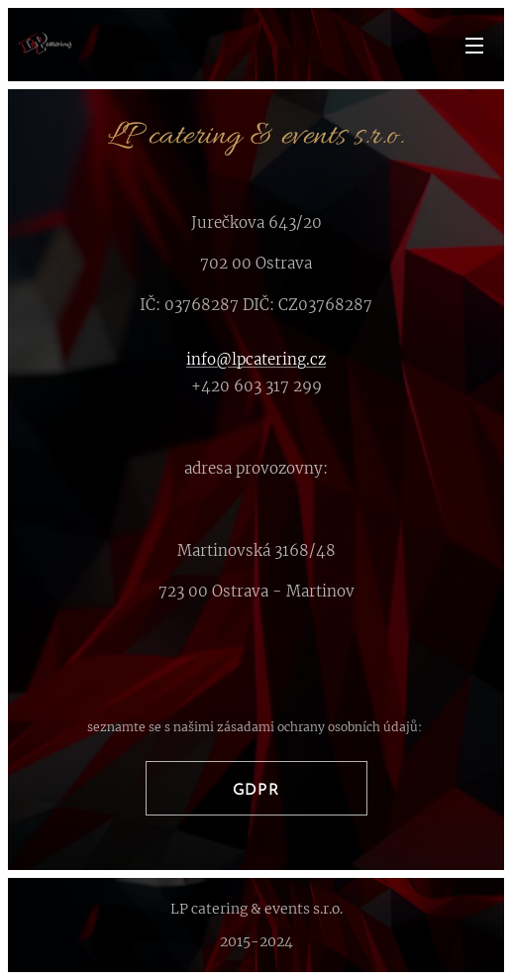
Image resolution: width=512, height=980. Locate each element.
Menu (474, 46)
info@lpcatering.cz (256, 359)
